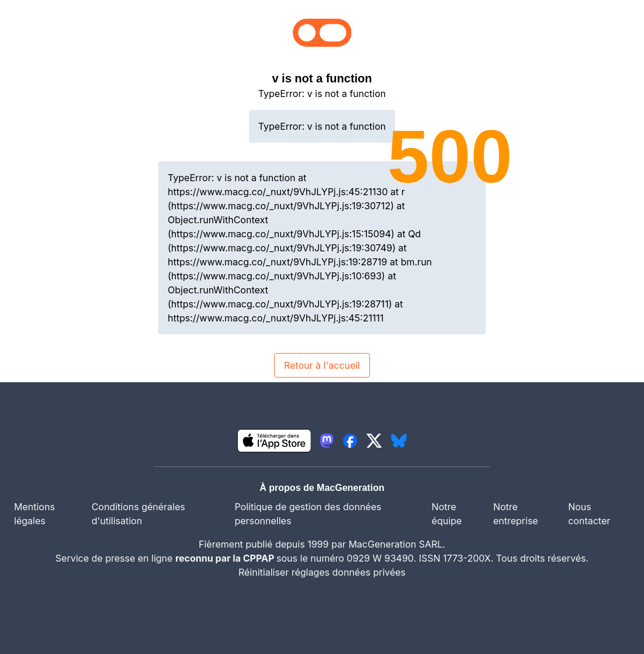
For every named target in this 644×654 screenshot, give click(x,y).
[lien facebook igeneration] (350, 441)
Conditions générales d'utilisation (139, 514)
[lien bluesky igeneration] (399, 441)
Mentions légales (34, 514)
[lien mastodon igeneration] (327, 441)
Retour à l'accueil (322, 365)
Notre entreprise (516, 514)
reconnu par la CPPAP (226, 558)
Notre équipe (447, 514)
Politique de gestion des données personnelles (308, 514)
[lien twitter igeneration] (374, 441)
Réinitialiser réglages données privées (322, 572)
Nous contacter (589, 514)
